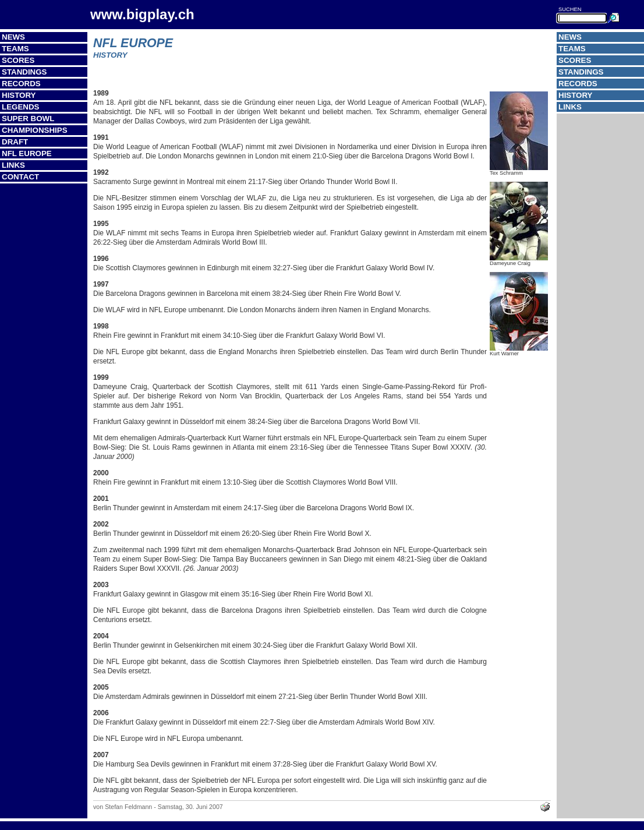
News (13, 37)
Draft (15, 142)
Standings (24, 72)
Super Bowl (28, 119)
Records (21, 84)
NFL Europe (27, 153)
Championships (35, 130)
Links (13, 165)
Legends (20, 107)
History (19, 95)
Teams (15, 49)
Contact (20, 177)
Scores (18, 60)
